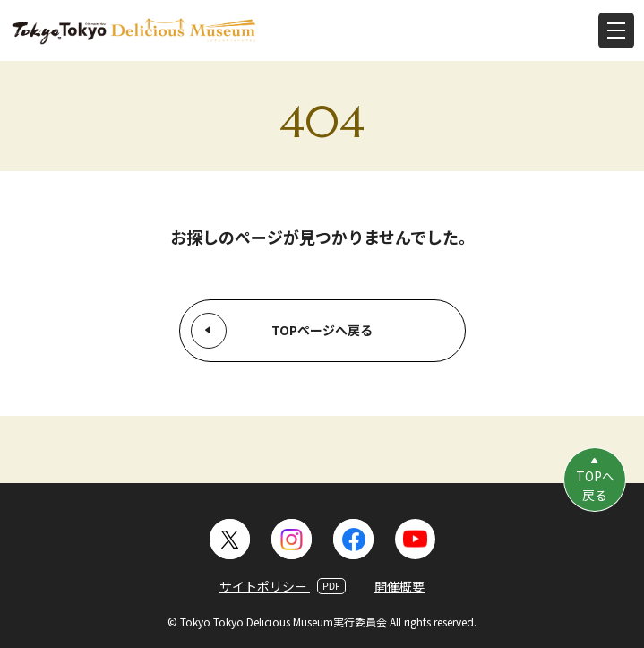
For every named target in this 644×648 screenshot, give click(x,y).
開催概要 (399, 586)
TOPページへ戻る (322, 330)
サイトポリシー (283, 586)
